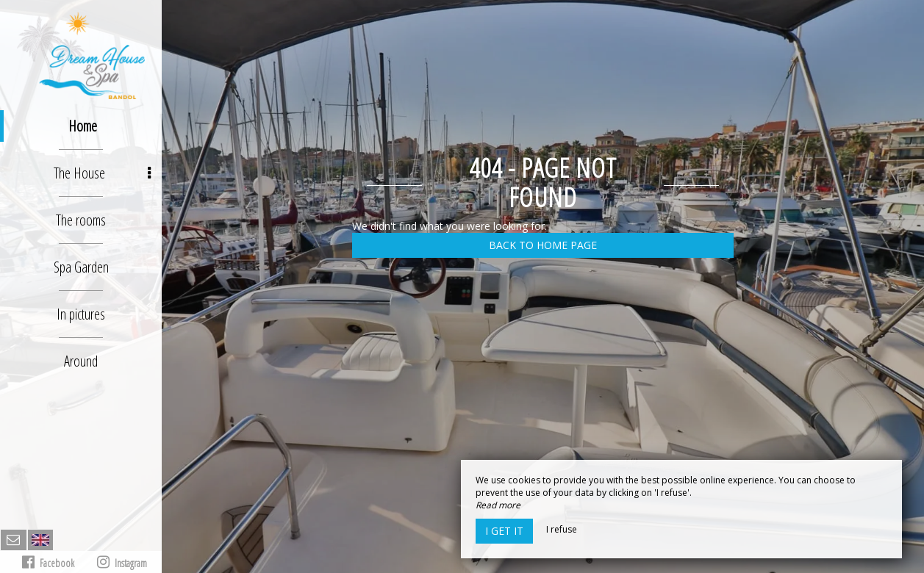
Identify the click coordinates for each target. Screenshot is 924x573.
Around (81, 361)
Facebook (48, 562)
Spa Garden (81, 267)
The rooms (81, 220)
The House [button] (102, 173)
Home (83, 126)
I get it (504, 531)
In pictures (81, 314)
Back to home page (543, 245)
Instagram (122, 562)
